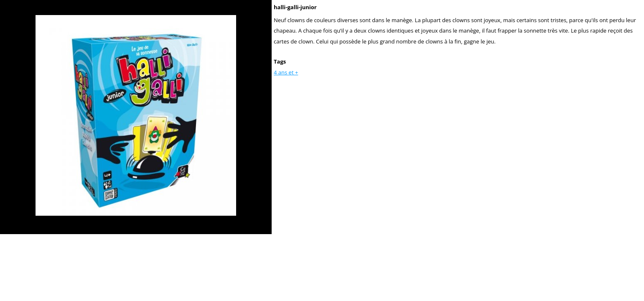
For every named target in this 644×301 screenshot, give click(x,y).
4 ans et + (286, 72)
